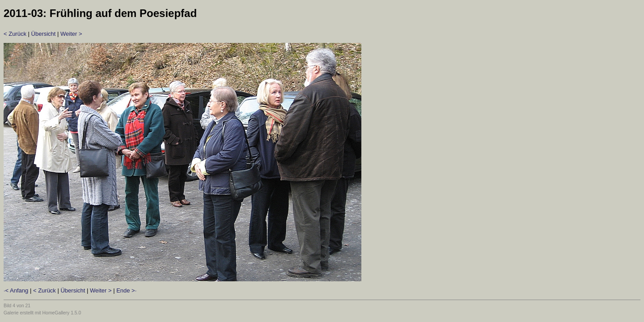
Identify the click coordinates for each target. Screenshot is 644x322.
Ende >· (126, 290)
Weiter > (71, 34)
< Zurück (15, 34)
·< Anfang (16, 290)
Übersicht (44, 34)
